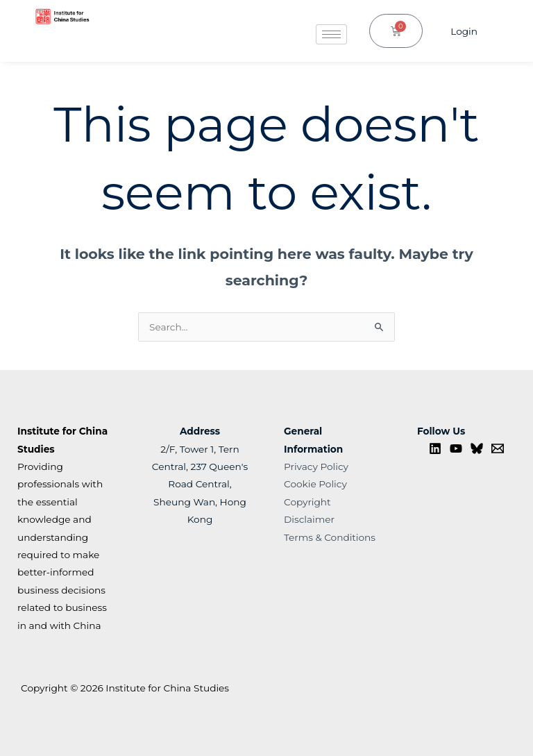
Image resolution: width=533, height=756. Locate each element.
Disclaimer (309, 519)
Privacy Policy (316, 467)
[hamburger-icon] (331, 34)
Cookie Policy (315, 484)
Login (464, 31)
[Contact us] (498, 448)
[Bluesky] (477, 448)
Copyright (307, 502)
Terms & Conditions (330, 537)
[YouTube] (456, 448)
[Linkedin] (435, 448)
